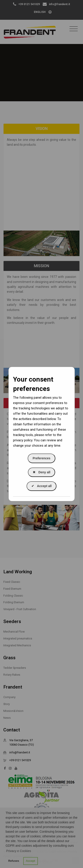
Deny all (42, 472)
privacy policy (23, 440)
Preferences (41, 458)
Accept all (42, 486)
